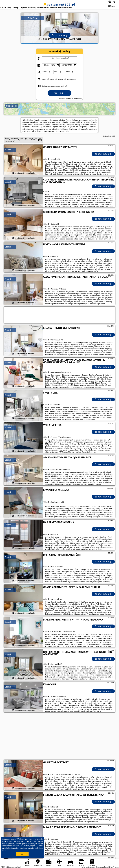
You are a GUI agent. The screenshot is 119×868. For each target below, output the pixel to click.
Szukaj (59, 93)
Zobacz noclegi (103, 154)
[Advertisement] (59, 736)
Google (40, 839)
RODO (4, 850)
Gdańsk (8, 150)
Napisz (116, 867)
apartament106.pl (59, 4)
